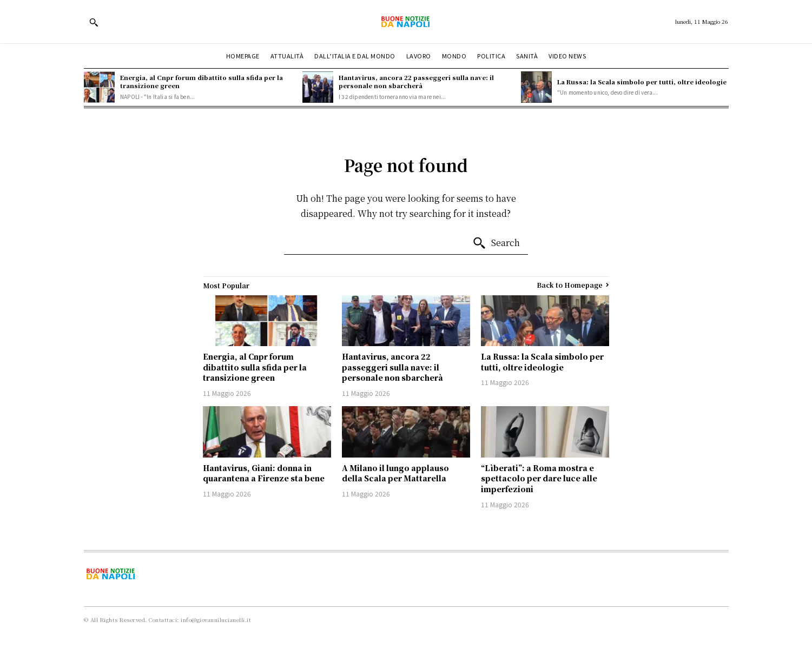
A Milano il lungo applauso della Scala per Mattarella (395, 473)
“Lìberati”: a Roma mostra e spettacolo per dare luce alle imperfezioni (539, 478)
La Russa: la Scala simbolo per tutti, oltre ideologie (642, 82)
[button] (94, 22)
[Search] (496, 243)
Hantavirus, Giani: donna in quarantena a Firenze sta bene (264, 473)
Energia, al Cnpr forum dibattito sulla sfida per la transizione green (202, 81)
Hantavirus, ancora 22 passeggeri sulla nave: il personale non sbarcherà (416, 81)
